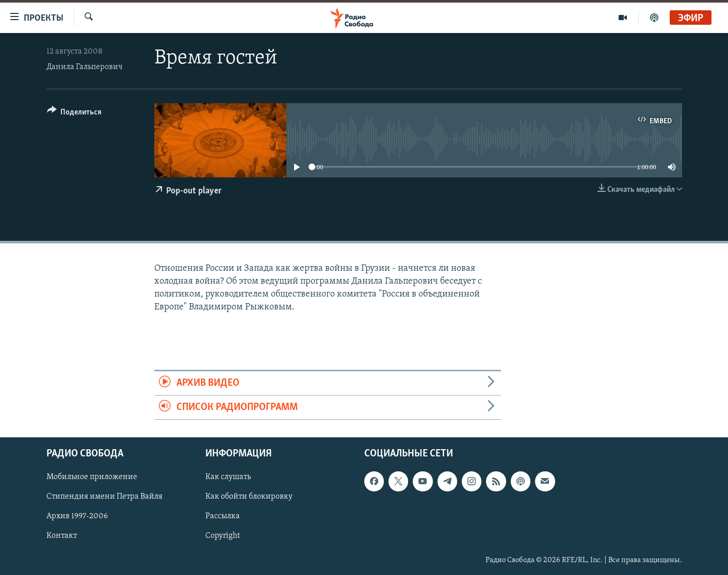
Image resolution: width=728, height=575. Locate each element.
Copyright (223, 536)
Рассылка (223, 517)
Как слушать (228, 478)
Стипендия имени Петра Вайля (104, 497)
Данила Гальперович (85, 67)
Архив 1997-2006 (77, 517)
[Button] (75, 114)
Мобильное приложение (92, 478)
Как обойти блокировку (249, 497)
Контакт (62, 536)
